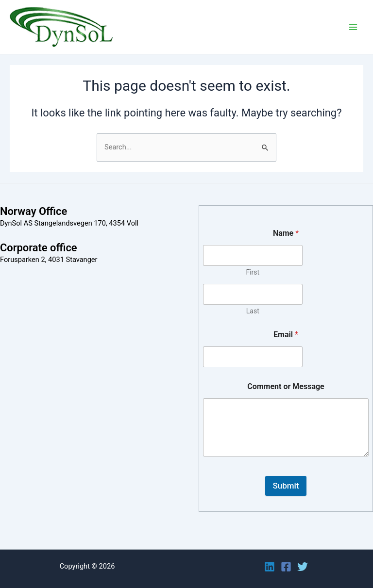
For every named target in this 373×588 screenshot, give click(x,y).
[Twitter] (303, 567)
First (253, 272)
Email (286, 335)
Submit (286, 486)
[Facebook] (286, 567)
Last (253, 311)
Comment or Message (286, 386)
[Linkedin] (270, 567)
